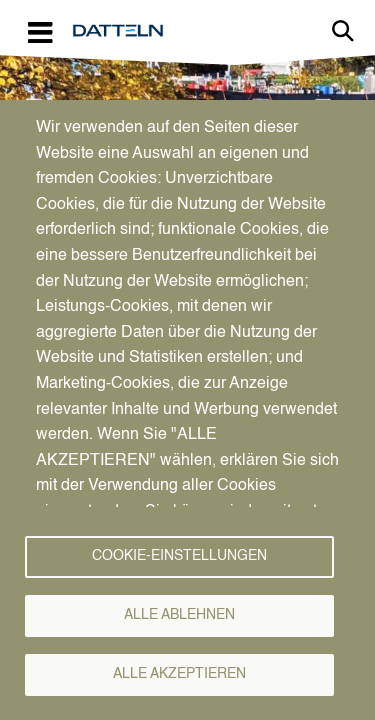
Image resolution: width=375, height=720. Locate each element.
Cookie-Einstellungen (179, 556)
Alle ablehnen (179, 615)
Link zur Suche (343, 31)
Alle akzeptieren (179, 674)
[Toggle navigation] (40, 31)
